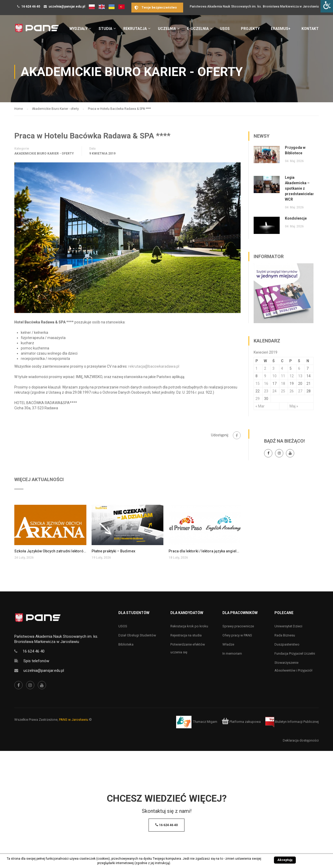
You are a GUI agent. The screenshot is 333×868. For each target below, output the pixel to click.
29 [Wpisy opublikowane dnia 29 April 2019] (258, 399)
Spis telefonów (36, 661)
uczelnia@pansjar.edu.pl (67, 7)
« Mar (260, 406)
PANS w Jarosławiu (74, 720)
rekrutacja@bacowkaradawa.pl (154, 366)
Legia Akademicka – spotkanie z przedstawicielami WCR (301, 188)
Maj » (294, 406)
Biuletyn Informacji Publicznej (292, 722)
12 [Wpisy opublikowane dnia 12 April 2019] (292, 376)
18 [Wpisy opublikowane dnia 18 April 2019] (283, 384)
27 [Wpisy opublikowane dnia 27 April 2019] (300, 391)
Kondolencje (296, 218)
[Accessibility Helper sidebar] (327, 6)
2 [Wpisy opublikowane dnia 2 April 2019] (265, 368)
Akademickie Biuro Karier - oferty (44, 154)
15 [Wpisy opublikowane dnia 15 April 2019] (258, 384)
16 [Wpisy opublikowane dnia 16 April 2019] (266, 384)
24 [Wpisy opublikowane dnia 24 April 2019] (274, 391)
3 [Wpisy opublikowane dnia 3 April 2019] (273, 368)
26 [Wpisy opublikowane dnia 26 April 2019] (292, 391)
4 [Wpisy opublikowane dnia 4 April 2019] (282, 368)
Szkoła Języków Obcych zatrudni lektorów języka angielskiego (50, 551)
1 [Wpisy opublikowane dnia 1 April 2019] (257, 368)
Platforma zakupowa (241, 722)
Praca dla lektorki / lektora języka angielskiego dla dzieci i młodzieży (205, 551)
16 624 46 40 (31, 7)
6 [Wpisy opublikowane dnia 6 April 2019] (299, 368)
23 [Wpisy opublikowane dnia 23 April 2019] (266, 391)
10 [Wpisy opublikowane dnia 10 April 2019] (274, 376)
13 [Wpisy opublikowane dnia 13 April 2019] (300, 376)
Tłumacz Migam (205, 722)
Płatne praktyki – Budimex (113, 551)
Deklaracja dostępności (301, 740)
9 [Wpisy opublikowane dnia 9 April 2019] (265, 376)
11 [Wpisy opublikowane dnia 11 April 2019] (283, 376)
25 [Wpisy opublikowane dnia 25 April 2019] (283, 391)
